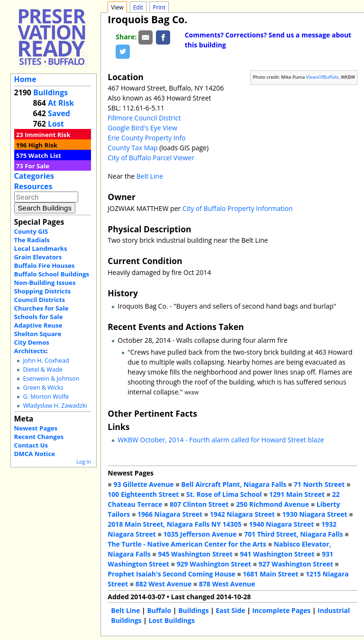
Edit (138, 7)
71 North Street (319, 484)
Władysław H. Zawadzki (55, 406)
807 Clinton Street (199, 504)
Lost (56, 124)
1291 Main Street (297, 494)
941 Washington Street (277, 554)
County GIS (31, 231)
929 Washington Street (214, 564)
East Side (230, 610)
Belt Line (150, 176)
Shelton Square (38, 334)
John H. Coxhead (46, 361)
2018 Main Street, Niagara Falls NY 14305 (174, 524)
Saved (59, 113)
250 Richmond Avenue (273, 504)
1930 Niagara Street (315, 514)
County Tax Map (132, 148)
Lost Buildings (171, 620)
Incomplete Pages (281, 610)
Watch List (45, 155)
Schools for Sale (39, 317)
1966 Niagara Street (170, 514)
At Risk (61, 103)
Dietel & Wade (42, 370)
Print (159, 7)
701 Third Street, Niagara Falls (294, 534)
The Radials (32, 240)
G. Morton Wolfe (46, 397)
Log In (84, 462)
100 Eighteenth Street (143, 494)
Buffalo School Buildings (52, 274)
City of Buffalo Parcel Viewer (151, 158)
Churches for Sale (41, 308)
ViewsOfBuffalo (323, 77)
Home (25, 79)
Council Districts (40, 300)
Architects (30, 351)
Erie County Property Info (146, 138)
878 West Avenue (227, 584)
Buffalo (159, 610)
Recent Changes (39, 437)
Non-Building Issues (45, 283)
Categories (34, 176)
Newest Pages (36, 428)
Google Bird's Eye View (142, 128)
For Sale (37, 166)
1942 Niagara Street (242, 514)
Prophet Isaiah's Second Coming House (171, 574)
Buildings (50, 92)
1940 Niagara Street (281, 524)
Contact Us (31, 445)
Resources (33, 186)
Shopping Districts (43, 291)
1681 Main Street (270, 574)
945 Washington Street (195, 554)
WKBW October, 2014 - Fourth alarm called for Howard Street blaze (221, 440)
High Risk (43, 145)
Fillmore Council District (144, 118)
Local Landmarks (41, 248)
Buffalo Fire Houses (45, 265)
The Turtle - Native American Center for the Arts (187, 544)
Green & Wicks (43, 388)
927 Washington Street (296, 564)
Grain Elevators (38, 257)
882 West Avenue (164, 584)
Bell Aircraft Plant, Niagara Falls (234, 484)
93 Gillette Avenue (143, 484)
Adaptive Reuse (38, 325)
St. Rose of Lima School (224, 494)
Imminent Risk (47, 135)
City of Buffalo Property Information (238, 208)
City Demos (32, 342)
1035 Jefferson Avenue (200, 534)
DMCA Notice (35, 454)
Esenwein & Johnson (51, 379)
